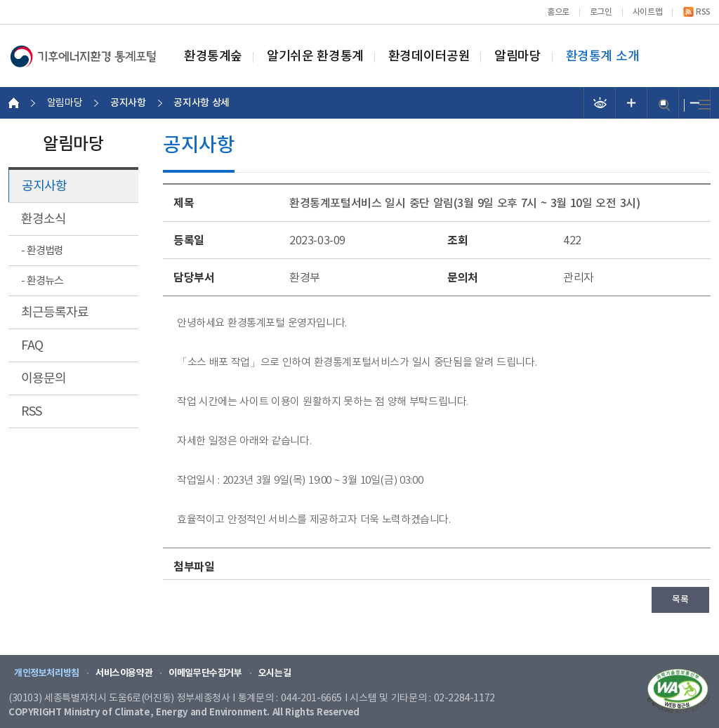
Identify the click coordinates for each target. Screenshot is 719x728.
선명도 (600, 103)
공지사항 (44, 186)
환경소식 (44, 219)
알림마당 (517, 57)
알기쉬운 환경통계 (315, 57)
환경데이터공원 (429, 57)
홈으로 (558, 12)
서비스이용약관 (124, 673)
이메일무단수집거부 (205, 673)
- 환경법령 (42, 251)
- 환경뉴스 (42, 281)
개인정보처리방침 (47, 673)
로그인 (601, 12)
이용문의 (44, 379)
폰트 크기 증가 (632, 103)
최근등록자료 (55, 313)
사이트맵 (647, 12)
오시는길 (275, 673)
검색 (664, 105)
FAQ (32, 346)
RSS (703, 12)
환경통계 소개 (603, 57)
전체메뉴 (705, 105)
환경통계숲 (213, 57)
